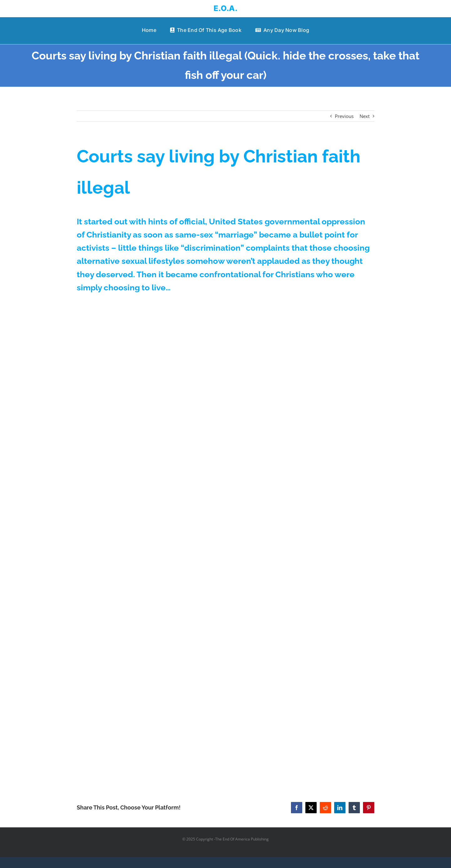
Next (365, 116)
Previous (344, 116)
